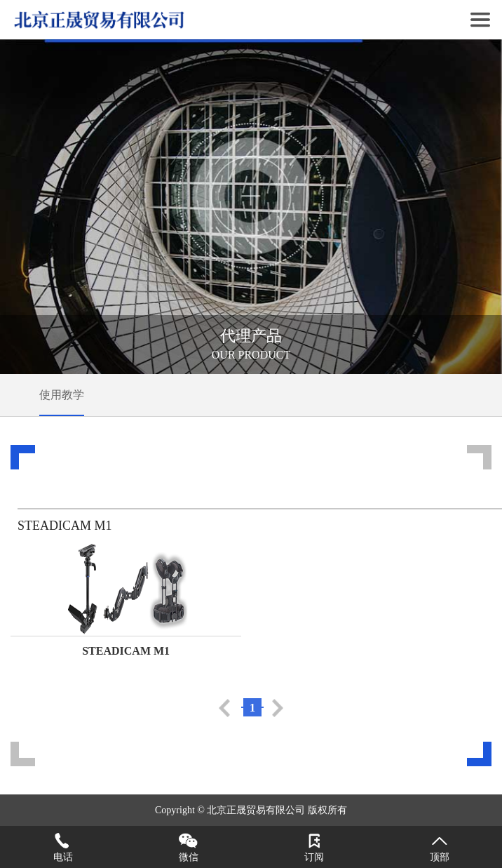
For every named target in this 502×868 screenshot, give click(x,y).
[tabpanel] (251, 207)
